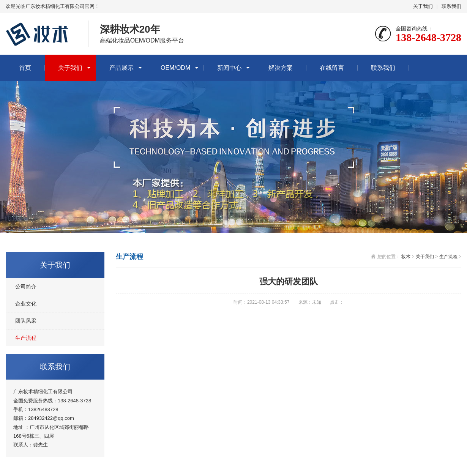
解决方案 (281, 68)
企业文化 (26, 304)
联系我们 (451, 6)
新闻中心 (229, 68)
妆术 (406, 257)
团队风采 (26, 321)
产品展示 (121, 68)
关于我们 (423, 6)
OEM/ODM (175, 68)
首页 (25, 68)
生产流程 (26, 338)
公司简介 (26, 287)
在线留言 (332, 68)
